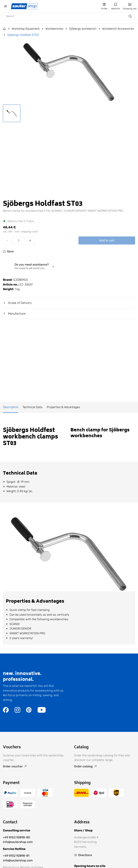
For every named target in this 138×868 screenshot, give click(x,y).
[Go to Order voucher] (33, 766)
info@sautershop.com (18, 842)
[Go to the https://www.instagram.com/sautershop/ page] (17, 712)
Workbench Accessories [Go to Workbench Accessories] (118, 29)
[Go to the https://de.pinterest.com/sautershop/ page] (29, 712)
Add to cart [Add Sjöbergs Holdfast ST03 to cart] (107, 240)
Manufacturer (15, 314)
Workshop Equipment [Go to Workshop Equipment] (26, 29)
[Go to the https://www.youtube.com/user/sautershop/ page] (42, 712)
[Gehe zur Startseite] (25, 6)
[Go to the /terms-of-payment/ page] (10, 796)
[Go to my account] (104, 6)
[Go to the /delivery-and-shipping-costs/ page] (81, 796)
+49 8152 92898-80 (16, 837)
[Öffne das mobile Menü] (5, 6)
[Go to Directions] (83, 855)
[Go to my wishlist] (116, 6)
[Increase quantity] (30, 240)
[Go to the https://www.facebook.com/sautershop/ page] (6, 712)
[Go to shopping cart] (130, 6)
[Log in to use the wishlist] (8, 251)
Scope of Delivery (17, 303)
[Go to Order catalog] (105, 766)
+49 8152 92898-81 (16, 856)
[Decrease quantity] (7, 240)
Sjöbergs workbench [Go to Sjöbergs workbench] (83, 29)
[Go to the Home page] (4, 29)
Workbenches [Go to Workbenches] (54, 29)
